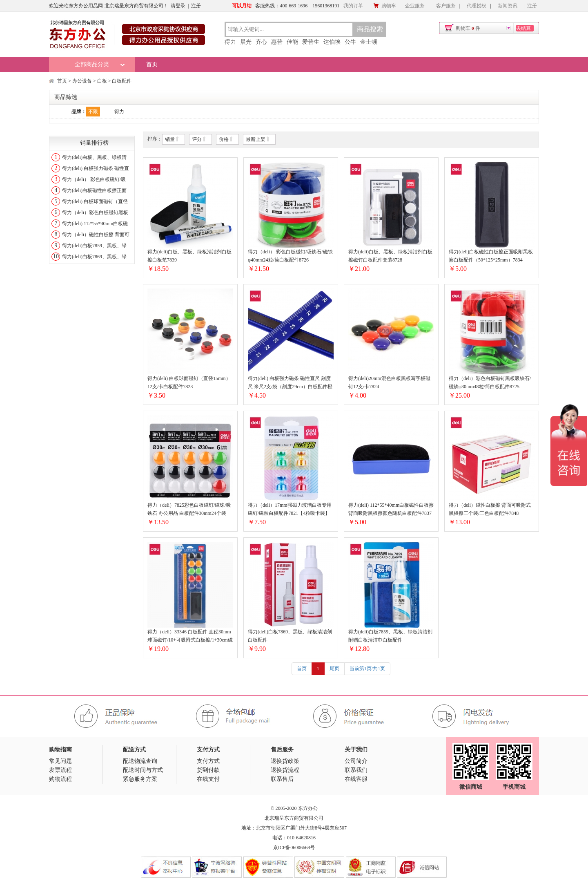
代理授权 (477, 6)
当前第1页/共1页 (367, 669)
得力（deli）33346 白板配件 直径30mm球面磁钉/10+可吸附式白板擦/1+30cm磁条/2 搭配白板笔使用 (190, 636)
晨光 (246, 42)
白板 (102, 81)
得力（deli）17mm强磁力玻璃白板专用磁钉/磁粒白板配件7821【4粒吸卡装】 (290, 509)
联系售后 (282, 779)
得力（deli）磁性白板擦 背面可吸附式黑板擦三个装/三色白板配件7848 (490, 509)
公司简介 (356, 761)
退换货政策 (285, 761)
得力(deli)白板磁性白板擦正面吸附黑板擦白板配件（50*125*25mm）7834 (491, 256)
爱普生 (311, 42)
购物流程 (60, 779)
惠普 (277, 42)
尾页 (334, 669)
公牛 (350, 42)
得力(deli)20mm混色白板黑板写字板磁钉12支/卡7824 (389, 382)
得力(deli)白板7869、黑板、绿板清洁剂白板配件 (290, 636)
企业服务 (415, 6)
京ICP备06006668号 (294, 848)
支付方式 (208, 761)
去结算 (523, 28)
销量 (172, 140)
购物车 (385, 6)
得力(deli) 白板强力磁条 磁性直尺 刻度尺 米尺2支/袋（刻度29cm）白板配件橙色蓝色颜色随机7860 (290, 383)
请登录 (178, 6)
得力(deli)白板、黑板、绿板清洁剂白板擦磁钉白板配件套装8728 (390, 256)
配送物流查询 (140, 761)
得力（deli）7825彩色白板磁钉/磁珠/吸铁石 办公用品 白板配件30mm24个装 (189, 509)
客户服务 (446, 6)
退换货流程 (285, 770)
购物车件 (468, 28)
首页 (152, 64)
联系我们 (356, 770)
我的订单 (353, 6)
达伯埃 (332, 42)
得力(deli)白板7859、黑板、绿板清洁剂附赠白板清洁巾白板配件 (390, 636)
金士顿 (369, 42)
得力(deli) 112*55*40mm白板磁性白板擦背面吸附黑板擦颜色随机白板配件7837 (391, 509)
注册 (196, 6)
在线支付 (208, 779)
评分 (199, 140)
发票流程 (60, 770)
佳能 (292, 42)
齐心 (261, 42)
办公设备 (82, 81)
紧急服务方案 (140, 779)
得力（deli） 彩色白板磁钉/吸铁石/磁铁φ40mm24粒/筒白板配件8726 (290, 256)
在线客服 (356, 779)
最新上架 (258, 140)
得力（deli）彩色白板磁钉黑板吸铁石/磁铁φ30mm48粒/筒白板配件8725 (490, 382)
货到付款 (208, 770)
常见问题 (60, 761)
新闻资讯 (508, 6)
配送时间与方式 (143, 770)
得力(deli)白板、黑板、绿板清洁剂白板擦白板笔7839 (189, 256)
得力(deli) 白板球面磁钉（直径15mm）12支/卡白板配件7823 (189, 382)
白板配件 (122, 81)
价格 (226, 140)
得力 (230, 42)
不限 (93, 112)
